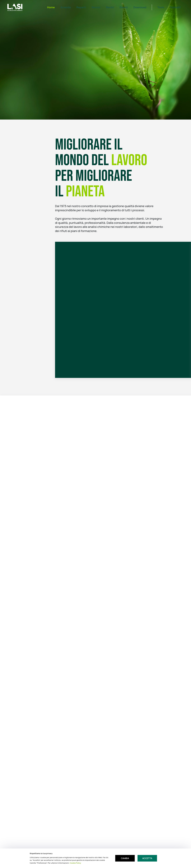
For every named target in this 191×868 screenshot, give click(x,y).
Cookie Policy (75, 863)
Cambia (125, 858)
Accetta (147, 858)
